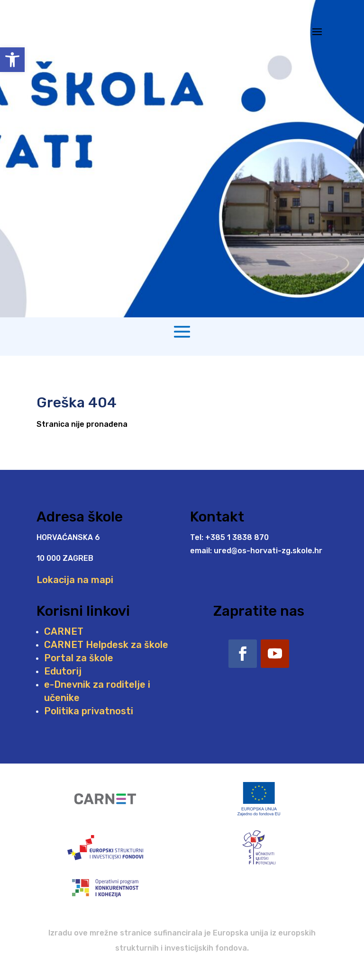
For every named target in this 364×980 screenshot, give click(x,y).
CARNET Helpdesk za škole (106, 645)
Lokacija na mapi (75, 580)
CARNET (64, 631)
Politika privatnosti (89, 711)
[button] (12, 60)
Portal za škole (79, 658)
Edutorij (63, 671)
